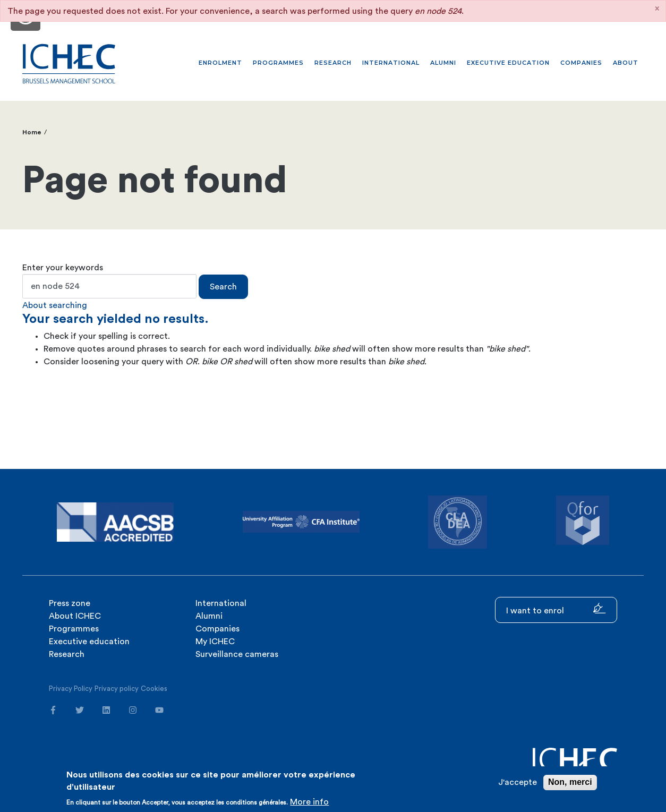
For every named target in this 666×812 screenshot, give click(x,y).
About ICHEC (75, 616)
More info (309, 802)
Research (333, 63)
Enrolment (220, 63)
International (391, 63)
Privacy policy (117, 689)
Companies (581, 63)
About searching (55, 305)
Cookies (154, 689)
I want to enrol (556, 609)
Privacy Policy (71, 689)
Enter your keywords (63, 268)
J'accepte (518, 782)
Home (32, 132)
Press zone (70, 603)
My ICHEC (215, 642)
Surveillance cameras (237, 654)
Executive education (508, 63)
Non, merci (570, 782)
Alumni (443, 63)
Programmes (278, 63)
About (626, 63)
